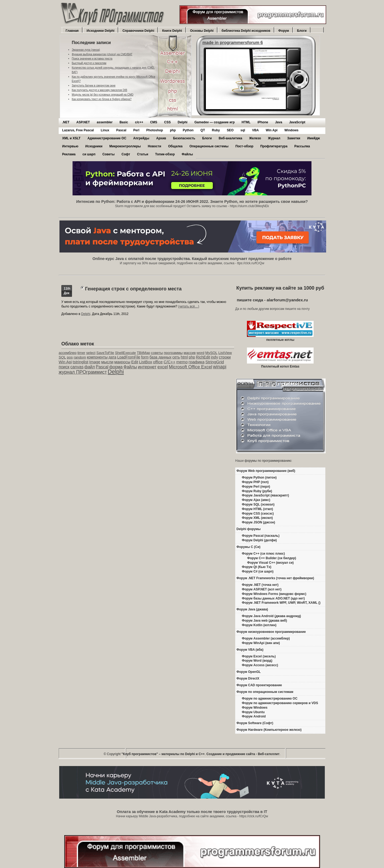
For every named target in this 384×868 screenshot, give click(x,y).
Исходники (94, 146)
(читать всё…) (189, 306)
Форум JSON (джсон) (259, 522)
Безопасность (184, 138)
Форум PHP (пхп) (255, 482)
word (200, 353)
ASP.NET (83, 122)
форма (116, 367)
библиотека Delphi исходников (246, 31)
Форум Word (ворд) (257, 661)
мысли (107, 362)
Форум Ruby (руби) (257, 491)
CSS (168, 122)
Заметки (294, 138)
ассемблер (68, 353)
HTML (246, 122)
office (158, 362)
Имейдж (314, 138)
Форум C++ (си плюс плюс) (263, 554)
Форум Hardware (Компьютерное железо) (269, 730)
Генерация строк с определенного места (133, 289)
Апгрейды (141, 138)
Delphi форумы (249, 529)
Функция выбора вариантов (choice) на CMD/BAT (102, 54)
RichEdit (203, 357)
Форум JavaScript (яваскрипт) (265, 495)
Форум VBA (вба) (250, 650)
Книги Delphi (172, 31)
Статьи (143, 154)
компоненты (97, 357)
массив (189, 353)
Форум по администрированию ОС (270, 699)
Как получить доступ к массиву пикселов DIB (99, 90)
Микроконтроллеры (125, 146)
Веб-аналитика (230, 138)
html (184, 357)
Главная (72, 31)
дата (112, 357)
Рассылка (302, 146)
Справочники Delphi (138, 31)
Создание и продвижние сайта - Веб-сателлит (243, 754)
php (173, 130)
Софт (126, 154)
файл (90, 367)
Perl (136, 130)
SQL (62, 357)
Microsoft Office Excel (191, 367)
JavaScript (297, 122)
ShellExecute (125, 353)
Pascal (121, 130)
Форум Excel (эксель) (259, 656)
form (145, 357)
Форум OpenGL (249, 672)
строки (225, 357)
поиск (64, 367)
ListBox (145, 362)
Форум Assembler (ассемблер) (266, 638)
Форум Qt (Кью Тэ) (257, 567)
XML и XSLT (71, 138)
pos (70, 357)
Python (188, 130)
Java (279, 122)
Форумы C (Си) (249, 547)
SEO (230, 130)
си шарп (89, 154)
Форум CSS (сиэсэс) (258, 514)
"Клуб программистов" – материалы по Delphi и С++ (163, 754)
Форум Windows (255, 708)
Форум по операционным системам (265, 692)
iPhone (263, 122)
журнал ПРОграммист (83, 372)
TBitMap (143, 353)
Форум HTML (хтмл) (257, 509)
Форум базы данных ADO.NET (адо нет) (273, 598)
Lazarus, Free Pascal (78, 130)
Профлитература (274, 146)
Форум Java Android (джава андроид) (271, 616)
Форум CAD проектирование (259, 685)
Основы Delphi (202, 31)
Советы (109, 154)
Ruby (216, 130)
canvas (77, 367)
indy (215, 357)
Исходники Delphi (101, 31)
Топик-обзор (165, 154)
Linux (105, 130)
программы (173, 353)
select (91, 353)
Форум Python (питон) (259, 478)
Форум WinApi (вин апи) (261, 643)
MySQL (211, 353)
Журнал (274, 138)
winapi (220, 367)
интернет (147, 367)
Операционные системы (209, 146)
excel (163, 367)
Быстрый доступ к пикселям (89, 63)
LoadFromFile (129, 357)
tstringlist (81, 362)
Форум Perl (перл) (256, 487)
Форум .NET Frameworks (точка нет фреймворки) (275, 578)
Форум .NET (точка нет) (260, 585)
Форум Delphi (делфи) (259, 540)
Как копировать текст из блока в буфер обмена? (102, 99)
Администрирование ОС (107, 138)
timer (81, 353)
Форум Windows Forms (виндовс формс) (274, 594)
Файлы (187, 154)
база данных (160, 357)
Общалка (175, 146)
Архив (161, 138)
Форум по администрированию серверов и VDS (280, 703)
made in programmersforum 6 (233, 43)
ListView (225, 353)
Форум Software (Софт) (255, 723)
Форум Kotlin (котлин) (259, 625)
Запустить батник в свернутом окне (94, 86)
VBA (255, 130)
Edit (135, 362)
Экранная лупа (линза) (86, 50)
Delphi (183, 122)
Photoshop (155, 130)
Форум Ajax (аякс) (256, 500)
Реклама (69, 154)
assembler (105, 122)
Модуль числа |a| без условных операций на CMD (103, 95)
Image (95, 362)
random (80, 357)
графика (197, 362)
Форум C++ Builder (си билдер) (272, 558)
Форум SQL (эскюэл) (258, 504)
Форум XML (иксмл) (257, 518)
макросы (122, 362)
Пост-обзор (244, 146)
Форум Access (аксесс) (260, 665)
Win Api (272, 130)
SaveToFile (105, 353)
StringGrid (215, 362)
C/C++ (169, 362)
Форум (284, 31)
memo (182, 362)
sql (243, 130)
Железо (255, 138)
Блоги (302, 31)
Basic (124, 122)
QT (203, 130)
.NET (66, 122)
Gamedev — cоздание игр (215, 122)
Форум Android (254, 716)
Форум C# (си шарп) (258, 571)
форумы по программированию (268, 461)
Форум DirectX (248, 678)
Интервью (70, 146)
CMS (154, 122)
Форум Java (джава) (252, 609)
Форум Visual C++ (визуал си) (271, 563)
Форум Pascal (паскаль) (261, 536)
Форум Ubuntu (253, 712)
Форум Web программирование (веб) (266, 471)
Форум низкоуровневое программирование (271, 632)
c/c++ (139, 122)
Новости (154, 146)
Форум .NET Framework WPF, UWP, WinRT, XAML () (281, 603)
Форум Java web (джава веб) (264, 621)
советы (157, 353)
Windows (292, 130)
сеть (176, 357)
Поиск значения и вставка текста (92, 59)
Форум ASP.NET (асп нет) (262, 589)
